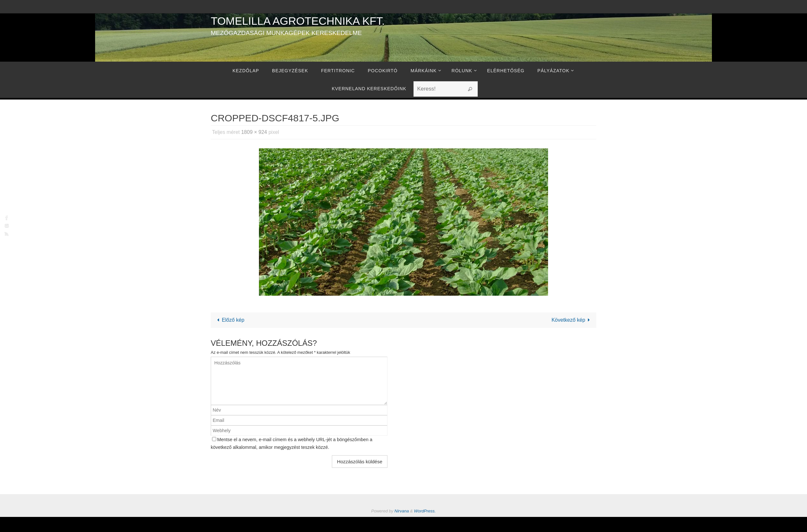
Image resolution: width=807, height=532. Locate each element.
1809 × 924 (254, 132)
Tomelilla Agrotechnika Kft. (298, 21)
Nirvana (402, 511)
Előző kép (230, 320)
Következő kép (572, 320)
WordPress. (425, 511)
